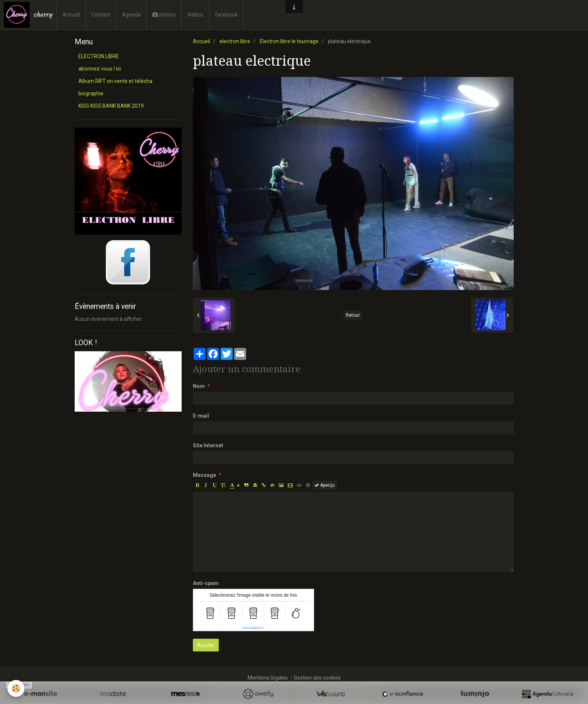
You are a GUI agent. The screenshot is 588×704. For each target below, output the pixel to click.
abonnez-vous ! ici (100, 69)
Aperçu (325, 485)
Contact (101, 15)
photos (164, 15)
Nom (199, 386)
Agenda (131, 15)
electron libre (235, 41)
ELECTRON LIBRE (99, 56)
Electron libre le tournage (289, 41)
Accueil (71, 15)
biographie (91, 93)
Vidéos (195, 15)
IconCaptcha (252, 628)
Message (205, 475)
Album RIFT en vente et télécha (115, 81)
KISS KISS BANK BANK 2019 (111, 106)
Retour (353, 315)
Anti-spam (206, 583)
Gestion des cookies (317, 678)
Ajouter (206, 645)
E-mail (201, 416)
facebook (226, 15)
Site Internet (208, 445)
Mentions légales (268, 678)
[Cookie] (16, 688)
